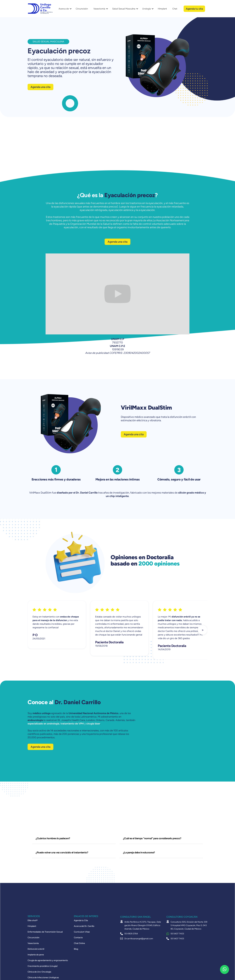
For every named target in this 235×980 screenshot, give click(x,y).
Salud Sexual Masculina (124, 9)
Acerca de (64, 9)
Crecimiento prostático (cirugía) (43, 966)
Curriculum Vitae (82, 932)
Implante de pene (36, 955)
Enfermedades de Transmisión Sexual (45, 932)
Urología (147, 9)
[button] (64, 9)
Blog (76, 949)
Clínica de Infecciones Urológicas (43, 978)
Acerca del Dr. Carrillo (84, 926)
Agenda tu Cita (81, 921)
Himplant (162, 9)
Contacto (78, 938)
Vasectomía (99, 9)
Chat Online (79, 943)
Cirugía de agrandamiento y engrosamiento (48, 960)
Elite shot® (33, 921)
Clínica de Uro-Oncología (39, 972)
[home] (40, 9)
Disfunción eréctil (36, 949)
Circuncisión (82, 9)
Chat (175, 9)
